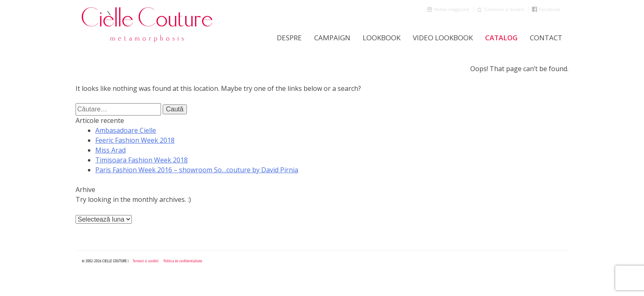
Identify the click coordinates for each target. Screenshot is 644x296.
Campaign (332, 38)
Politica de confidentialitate (183, 261)
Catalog (501, 38)
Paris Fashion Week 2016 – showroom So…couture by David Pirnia (197, 170)
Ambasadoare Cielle (126, 130)
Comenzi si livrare (504, 9)
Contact (546, 38)
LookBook (382, 38)
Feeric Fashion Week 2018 (135, 140)
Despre (289, 38)
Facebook (550, 9)
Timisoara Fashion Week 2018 (141, 160)
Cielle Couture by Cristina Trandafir (147, 25)
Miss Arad (110, 150)
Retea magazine (452, 9)
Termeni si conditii (146, 261)
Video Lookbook (443, 38)
